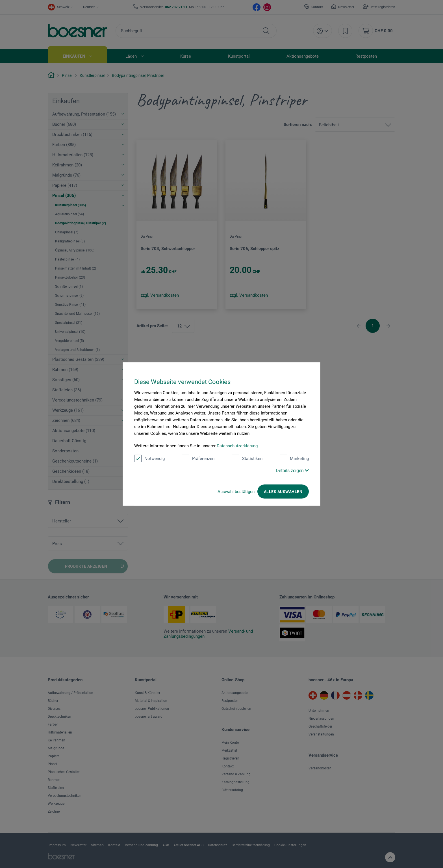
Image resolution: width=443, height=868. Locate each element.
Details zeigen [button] (292, 471)
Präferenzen (198, 459)
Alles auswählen (283, 492)
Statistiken (247, 459)
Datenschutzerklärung (237, 446)
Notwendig (149, 459)
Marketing (294, 459)
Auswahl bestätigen (236, 492)
